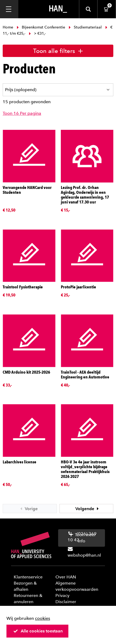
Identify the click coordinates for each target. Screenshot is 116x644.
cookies (43, 618)
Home (8, 27)
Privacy (62, 595)
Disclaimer (66, 602)
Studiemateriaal (85, 27)
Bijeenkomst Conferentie (41, 27)
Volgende (88, 509)
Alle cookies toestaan (38, 631)
